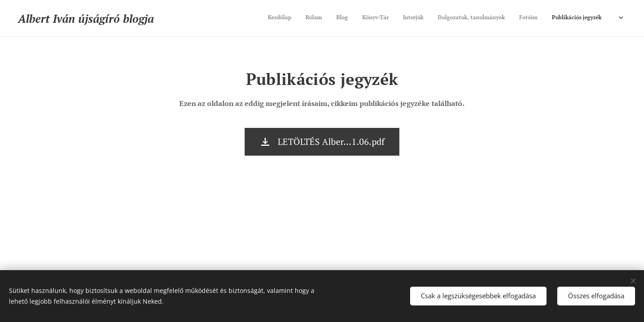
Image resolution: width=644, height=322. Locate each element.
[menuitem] (514, 18)
